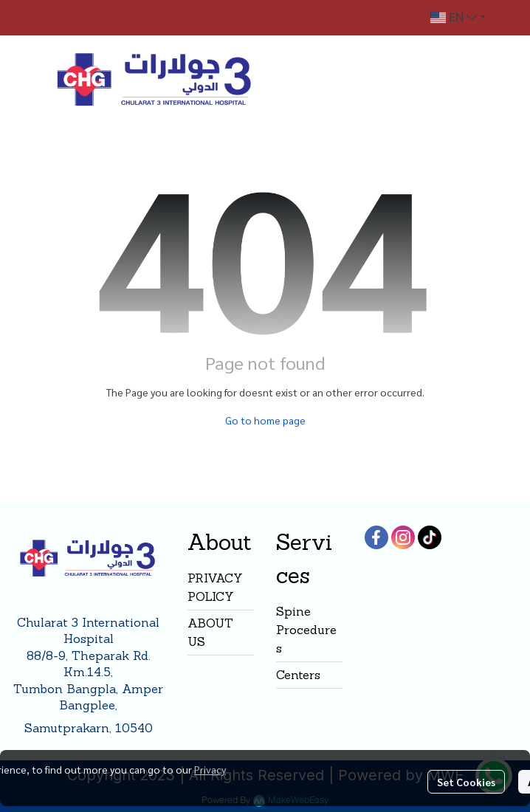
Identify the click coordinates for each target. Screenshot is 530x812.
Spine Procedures (306, 630)
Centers (298, 675)
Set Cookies (466, 782)
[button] (458, 18)
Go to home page (265, 420)
